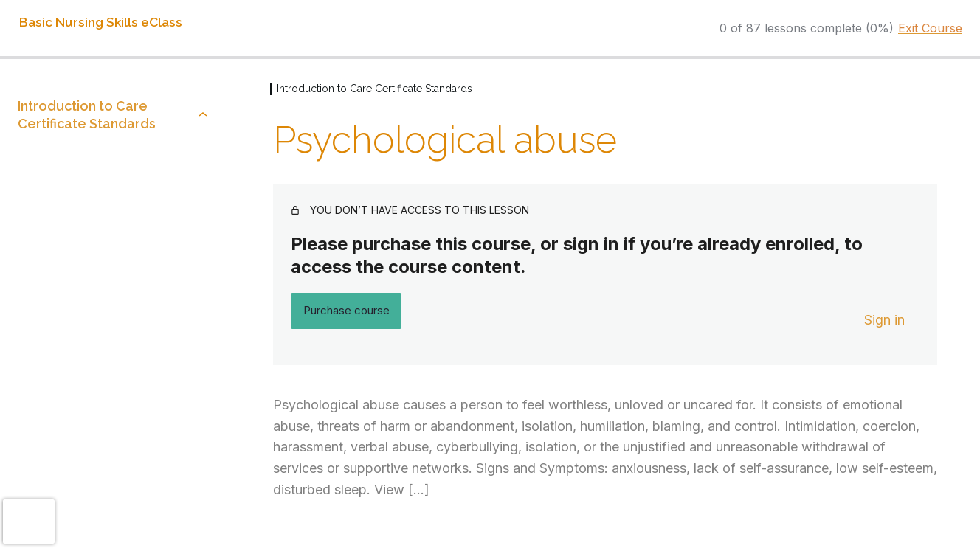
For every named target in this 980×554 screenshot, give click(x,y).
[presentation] (29, 522)
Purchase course (346, 310)
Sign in (884, 320)
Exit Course (930, 28)
